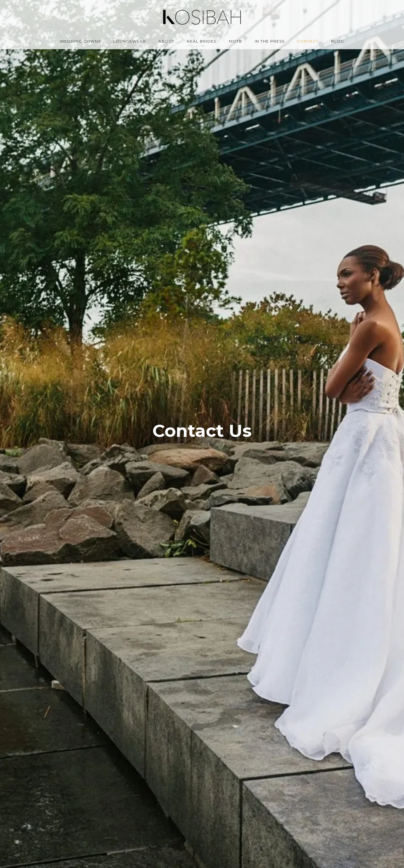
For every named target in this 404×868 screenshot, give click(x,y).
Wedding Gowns (80, 41)
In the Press (270, 41)
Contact (308, 41)
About (166, 41)
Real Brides (202, 41)
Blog (338, 41)
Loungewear (130, 41)
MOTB (235, 41)
